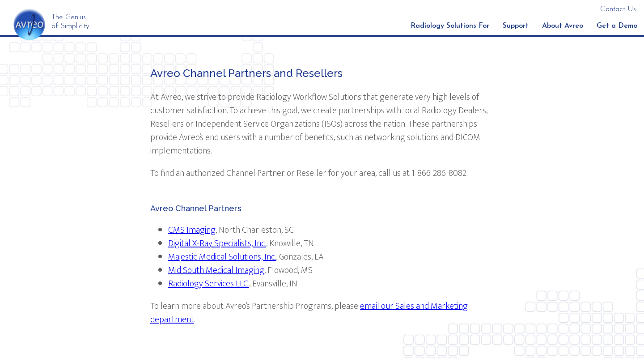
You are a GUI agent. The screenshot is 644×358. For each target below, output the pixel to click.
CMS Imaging (192, 230)
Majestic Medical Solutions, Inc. (222, 257)
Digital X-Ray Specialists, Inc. (217, 243)
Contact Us (618, 9)
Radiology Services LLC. (209, 284)
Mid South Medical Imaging (216, 270)
